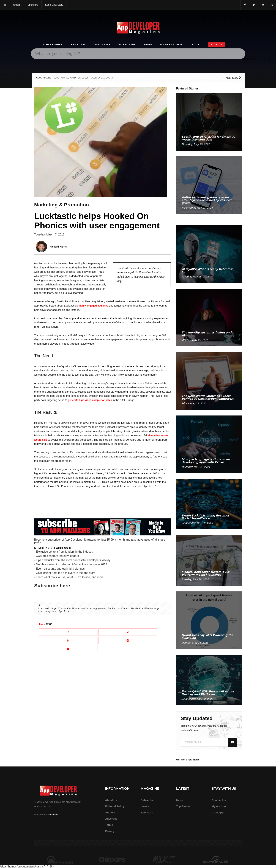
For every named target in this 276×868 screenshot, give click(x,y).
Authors (110, 812)
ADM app (218, 812)
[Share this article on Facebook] (68, 632)
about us (111, 800)
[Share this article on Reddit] (128, 640)
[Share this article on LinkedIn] (68, 640)
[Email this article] (68, 648)
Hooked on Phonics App (145, 608)
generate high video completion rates (90, 400)
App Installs (65, 611)
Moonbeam (53, 815)
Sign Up (217, 44)
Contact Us (219, 800)
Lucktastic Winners (119, 608)
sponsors (33, 5)
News (148, 44)
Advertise (111, 819)
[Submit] (269, 59)
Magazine (102, 44)
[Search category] (250, 59)
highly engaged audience (93, 306)
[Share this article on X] (128, 632)
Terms (109, 825)
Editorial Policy (115, 806)
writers (17, 5)
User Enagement (48, 611)
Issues (145, 806)
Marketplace (171, 44)
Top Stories (53, 44)
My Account (219, 806)
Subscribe (127, 44)
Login (195, 44)
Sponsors (147, 812)
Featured (79, 44)
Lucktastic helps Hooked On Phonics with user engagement (73, 608)
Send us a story (54, 5)
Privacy (110, 831)
